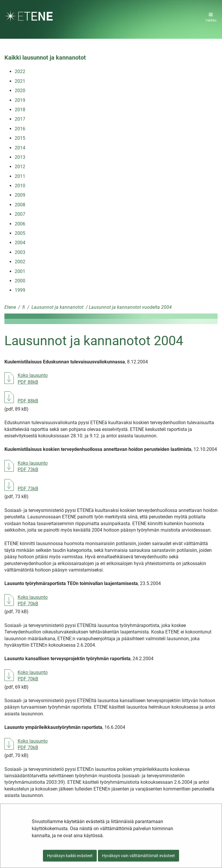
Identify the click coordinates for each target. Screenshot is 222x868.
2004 (20, 243)
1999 (20, 290)
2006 (20, 224)
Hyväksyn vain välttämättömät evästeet (138, 856)
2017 (20, 119)
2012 (20, 167)
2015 (20, 138)
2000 (20, 281)
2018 (20, 110)
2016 (20, 129)
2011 (20, 176)
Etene (10, 307)
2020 (20, 91)
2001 (20, 271)
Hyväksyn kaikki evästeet (70, 856)
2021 (20, 81)
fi (23, 307)
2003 (20, 252)
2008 (20, 205)
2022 (20, 71)
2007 (20, 214)
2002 (20, 262)
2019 (20, 100)
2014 (20, 148)
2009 (20, 195)
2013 (20, 157)
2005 (20, 233)
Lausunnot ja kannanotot (57, 307)
